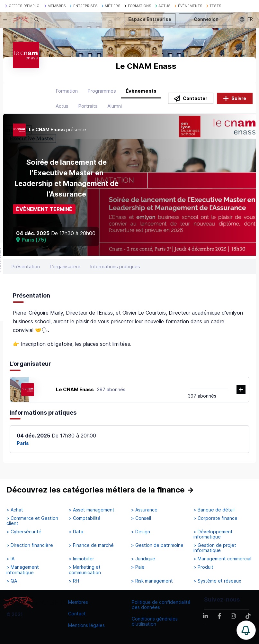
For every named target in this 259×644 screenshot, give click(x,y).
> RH (74, 581)
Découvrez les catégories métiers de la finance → (100, 490)
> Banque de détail (214, 510)
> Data (76, 532)
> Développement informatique (213, 534)
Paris (23, 443)
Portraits (88, 106)
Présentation (26, 267)
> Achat (15, 510)
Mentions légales (86, 625)
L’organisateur (65, 267)
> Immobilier (81, 559)
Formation (67, 91)
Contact (77, 614)
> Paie (138, 567)
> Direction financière (30, 545)
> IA (10, 559)
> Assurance (144, 510)
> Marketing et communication (85, 570)
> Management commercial (222, 559)
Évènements (141, 91)
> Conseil (141, 518)
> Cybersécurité (24, 532)
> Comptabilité (85, 518)
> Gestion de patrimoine (157, 545)
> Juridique (143, 559)
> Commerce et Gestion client (32, 521)
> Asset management (92, 510)
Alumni (115, 106)
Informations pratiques (115, 267)
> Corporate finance (215, 518)
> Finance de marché (91, 545)
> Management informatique (23, 570)
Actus (62, 106)
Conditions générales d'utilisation (155, 621)
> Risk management (152, 581)
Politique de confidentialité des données (161, 605)
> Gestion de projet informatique (215, 548)
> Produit (203, 567)
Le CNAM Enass (75, 389)
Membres (78, 602)
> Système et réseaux (217, 581)
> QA (12, 581)
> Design (141, 532)
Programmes (102, 91)
